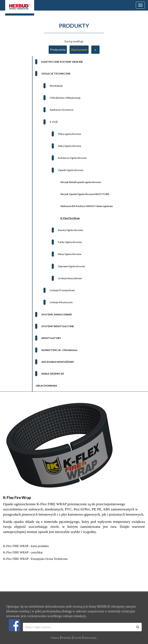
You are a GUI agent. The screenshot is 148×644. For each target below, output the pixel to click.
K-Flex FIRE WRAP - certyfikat (23, 552)
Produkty (66, 638)
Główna (55, 638)
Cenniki (77, 638)
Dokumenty (90, 638)
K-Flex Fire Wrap (17, 498)
